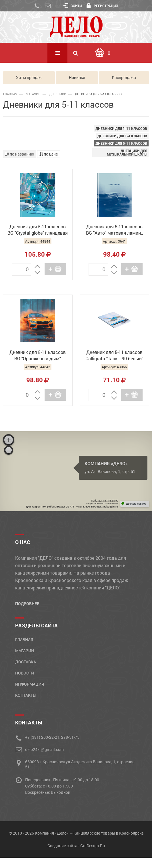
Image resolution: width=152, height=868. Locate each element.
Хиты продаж (29, 77)
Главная (10, 94)
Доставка (26, 662)
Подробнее (27, 604)
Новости (25, 673)
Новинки (77, 77)
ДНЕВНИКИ (58, 94)
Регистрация (102, 6)
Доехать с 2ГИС (136, 504)
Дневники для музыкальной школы (127, 152)
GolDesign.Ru (93, 846)
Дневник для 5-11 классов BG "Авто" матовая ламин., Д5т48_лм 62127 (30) (114, 230)
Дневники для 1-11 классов (121, 128)
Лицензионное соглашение (102, 504)
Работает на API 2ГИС (105, 501)
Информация (30, 684)
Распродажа (124, 77)
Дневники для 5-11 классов (121, 143)
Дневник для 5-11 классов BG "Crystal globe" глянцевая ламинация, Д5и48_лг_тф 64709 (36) (38, 230)
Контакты (26, 695)
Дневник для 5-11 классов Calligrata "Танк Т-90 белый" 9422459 (114, 356)
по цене (49, 154)
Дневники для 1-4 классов (122, 136)
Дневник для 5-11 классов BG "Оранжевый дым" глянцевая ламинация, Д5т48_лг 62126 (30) (38, 356)
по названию (20, 154)
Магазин (33, 94)
